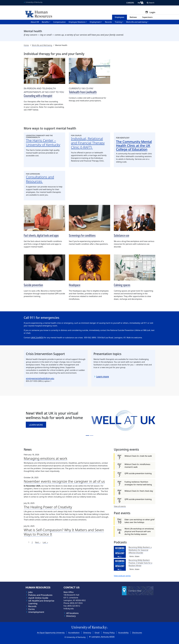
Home (26, 45)
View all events (120, 506)
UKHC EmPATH (37, 338)
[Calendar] (148, 12)
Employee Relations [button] (77, 22)
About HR (35, 22)
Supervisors (147, 17)
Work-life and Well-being (42, 45)
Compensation (59, 22)
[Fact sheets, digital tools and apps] (44, 218)
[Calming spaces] (135, 267)
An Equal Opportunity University (51, 633)
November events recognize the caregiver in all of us (64, 481)
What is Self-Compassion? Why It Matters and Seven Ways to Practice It (64, 532)
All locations (72, 613)
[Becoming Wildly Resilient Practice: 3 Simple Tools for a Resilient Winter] (120, 565)
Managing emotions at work (45, 458)
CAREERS (130, 3)
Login (152, 12)
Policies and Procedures (40, 595)
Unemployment (36, 612)
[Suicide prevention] (44, 267)
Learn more (103, 377)
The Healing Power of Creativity (48, 507)
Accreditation (74, 633)
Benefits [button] (45, 22)
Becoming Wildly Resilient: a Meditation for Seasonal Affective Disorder (140, 550)
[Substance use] (135, 218)
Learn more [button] (36, 425)
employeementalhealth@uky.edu (40, 378)
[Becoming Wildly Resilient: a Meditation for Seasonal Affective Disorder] (120, 552)
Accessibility (123, 633)
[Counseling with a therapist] (44, 71)
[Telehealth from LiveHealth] (90, 71)
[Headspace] (90, 267)
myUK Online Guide (38, 598)
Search (152, 3)
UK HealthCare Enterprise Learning (41, 602)
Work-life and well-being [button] (137, 22)
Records (108, 22)
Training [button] (118, 22)
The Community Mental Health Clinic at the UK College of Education (134, 145)
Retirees (133, 17)
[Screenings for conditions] (90, 218)
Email (97, 633)
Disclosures (137, 633)
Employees (120, 17)
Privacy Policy (109, 633)
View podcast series (122, 576)
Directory (71, 616)
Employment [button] (95, 22)
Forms (32, 609)
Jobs (30, 592)
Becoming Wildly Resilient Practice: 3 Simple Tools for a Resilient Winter (140, 563)
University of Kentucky (34, 2)
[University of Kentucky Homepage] (89, 628)
